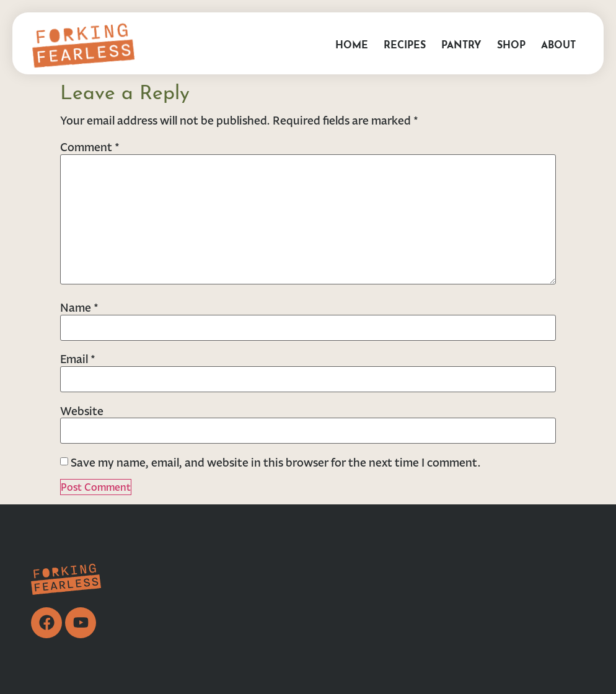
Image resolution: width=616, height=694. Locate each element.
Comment (90, 147)
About (558, 43)
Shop (511, 43)
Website (82, 411)
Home (352, 43)
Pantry (461, 43)
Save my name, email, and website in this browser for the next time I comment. (276, 462)
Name (79, 307)
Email (78, 359)
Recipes (405, 43)
